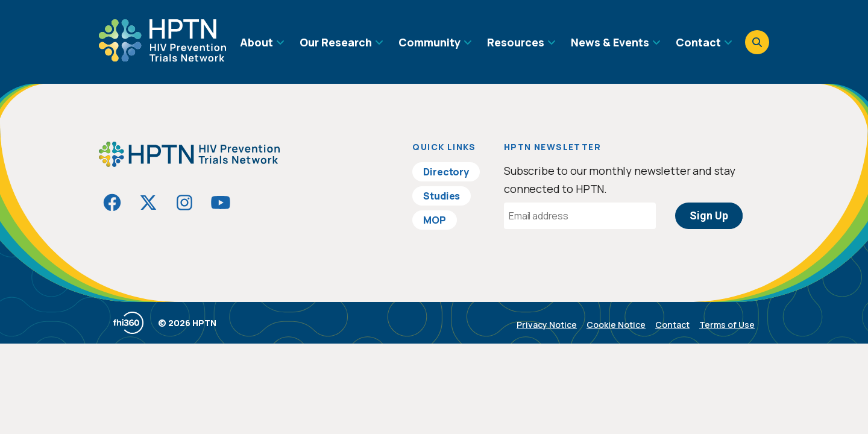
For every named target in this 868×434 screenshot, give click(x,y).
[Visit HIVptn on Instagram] (184, 203)
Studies (442, 196)
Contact (672, 325)
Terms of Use (727, 325)
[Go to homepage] (162, 57)
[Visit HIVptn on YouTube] (221, 203)
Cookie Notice (616, 325)
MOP (435, 220)
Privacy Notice (547, 325)
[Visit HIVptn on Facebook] (112, 203)
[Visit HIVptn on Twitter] (148, 203)
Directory (446, 172)
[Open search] (757, 42)
